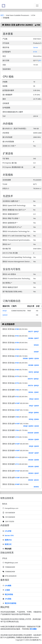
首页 (2, 15)
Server (36, 47)
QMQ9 (5, 315)
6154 (35, 52)
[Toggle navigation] (37, 6)
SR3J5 (5, 311)
